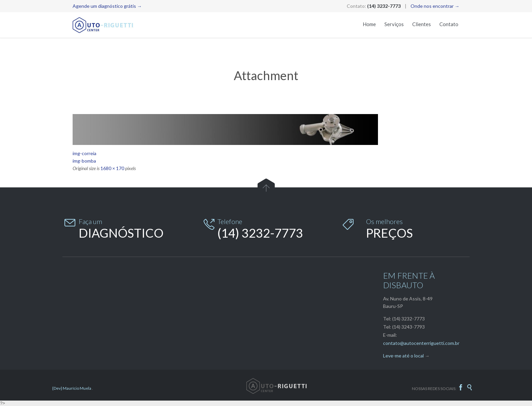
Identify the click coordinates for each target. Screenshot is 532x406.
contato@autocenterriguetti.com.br (421, 343)
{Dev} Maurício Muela (72, 388)
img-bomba (84, 161)
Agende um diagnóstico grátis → (107, 6)
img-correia (84, 153)
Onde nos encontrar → (435, 6)
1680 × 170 (112, 168)
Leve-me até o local (403, 356)
